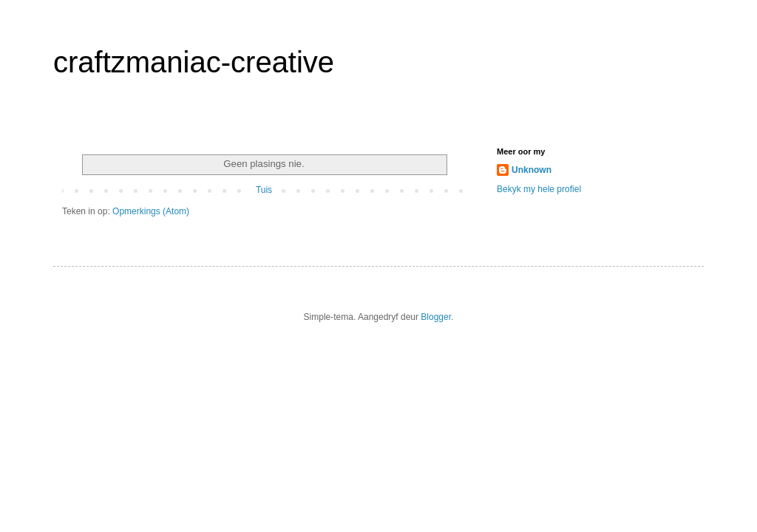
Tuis (264, 190)
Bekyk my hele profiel (539, 189)
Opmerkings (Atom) (151, 211)
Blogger (436, 317)
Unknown (532, 170)
